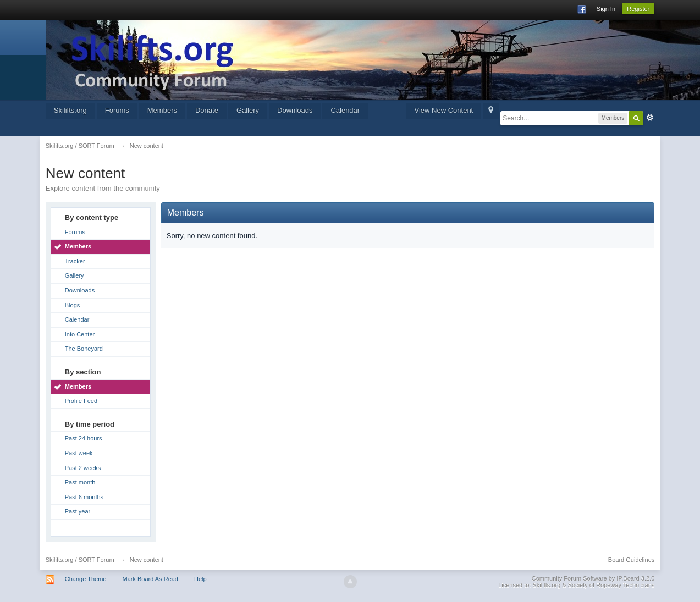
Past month (80, 482)
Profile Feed (81, 401)
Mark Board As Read (151, 579)
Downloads (295, 110)
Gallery (248, 110)
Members (162, 110)
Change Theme (86, 579)
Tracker (75, 261)
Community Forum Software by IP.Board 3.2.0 (593, 578)
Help (200, 579)
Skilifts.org (70, 110)
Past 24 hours (84, 438)
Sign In (606, 9)
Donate (207, 110)
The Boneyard (84, 349)
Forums (117, 110)
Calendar (345, 110)
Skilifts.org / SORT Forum (80, 560)
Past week (79, 453)
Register (638, 9)
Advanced (650, 118)
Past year (78, 511)
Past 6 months (84, 497)
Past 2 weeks (83, 468)
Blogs (73, 305)
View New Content (444, 110)
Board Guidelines (631, 560)
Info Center (80, 334)
